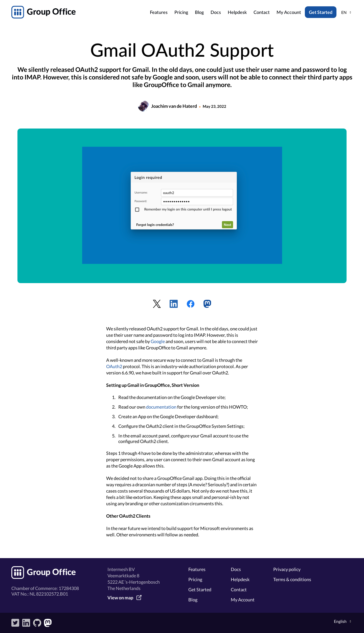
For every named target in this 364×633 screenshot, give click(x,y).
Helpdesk (237, 13)
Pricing (181, 13)
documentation (161, 407)
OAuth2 (114, 366)
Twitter (15, 623)
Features (159, 13)
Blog (199, 13)
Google (158, 341)
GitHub (37, 623)
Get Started (321, 12)
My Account (289, 13)
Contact (262, 13)
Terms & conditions (292, 579)
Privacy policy (287, 569)
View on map (120, 598)
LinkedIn (26, 623)
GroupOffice (79, 12)
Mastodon (48, 623)
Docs (216, 13)
